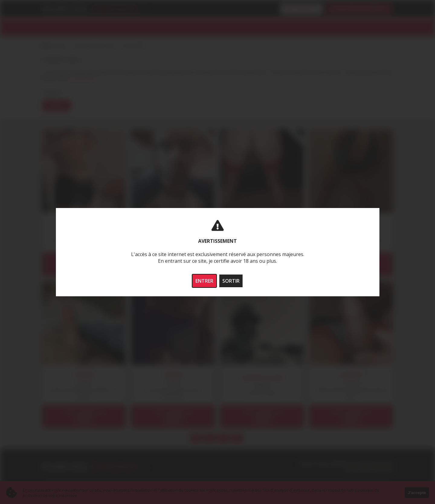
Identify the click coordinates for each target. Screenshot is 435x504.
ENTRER (204, 281)
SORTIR (231, 281)
